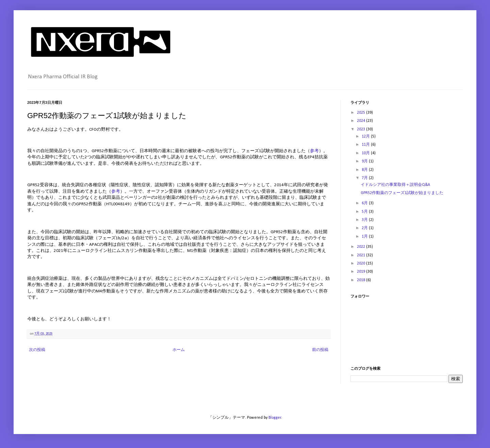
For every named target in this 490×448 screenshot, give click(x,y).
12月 (366, 137)
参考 (314, 151)
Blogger (275, 418)
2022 (362, 247)
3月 (365, 220)
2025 (362, 113)
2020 (362, 263)
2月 (365, 228)
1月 (365, 237)
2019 (362, 272)
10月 (366, 153)
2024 (362, 121)
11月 (366, 145)
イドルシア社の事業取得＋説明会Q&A (395, 185)
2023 (362, 129)
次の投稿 (37, 350)
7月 (365, 178)
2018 (362, 280)
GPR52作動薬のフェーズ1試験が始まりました (402, 193)
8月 (365, 170)
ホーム (179, 350)
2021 (362, 255)
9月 (365, 161)
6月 (365, 203)
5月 (365, 212)
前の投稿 (320, 350)
